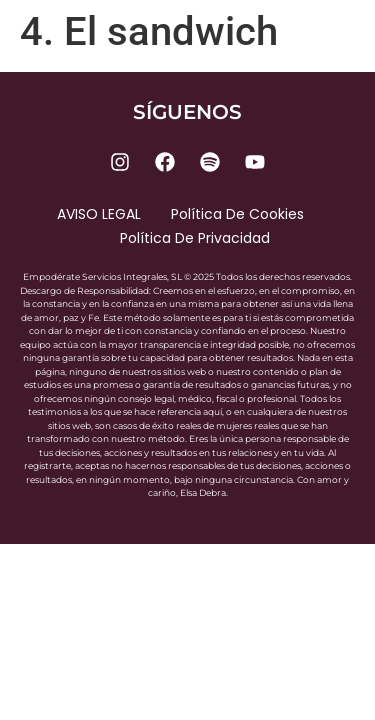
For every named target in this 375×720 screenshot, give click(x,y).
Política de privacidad (195, 238)
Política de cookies (237, 214)
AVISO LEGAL (99, 214)
